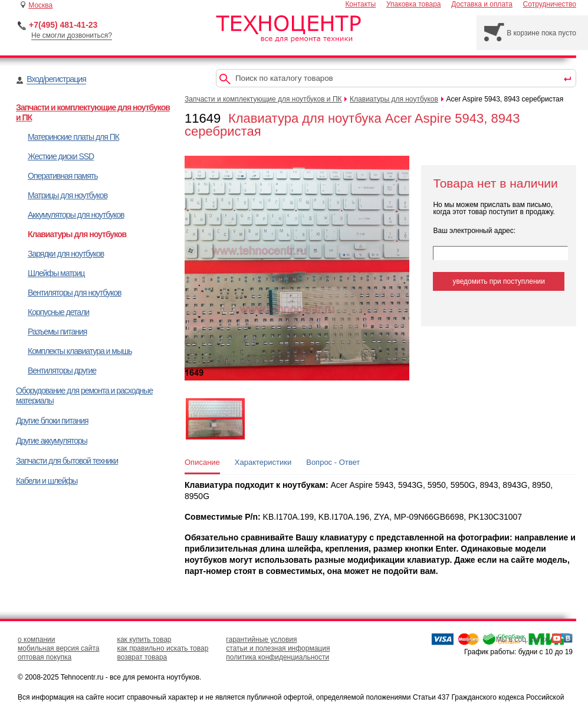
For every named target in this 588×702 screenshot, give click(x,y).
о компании (37, 639)
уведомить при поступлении (499, 281)
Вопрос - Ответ (333, 462)
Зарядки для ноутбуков (66, 254)
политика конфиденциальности (277, 657)
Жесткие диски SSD (61, 156)
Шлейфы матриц (56, 273)
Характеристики (263, 462)
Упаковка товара (414, 4)
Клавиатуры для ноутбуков (77, 234)
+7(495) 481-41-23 (63, 25)
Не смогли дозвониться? (72, 35)
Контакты (360, 4)
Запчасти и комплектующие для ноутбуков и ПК (263, 99)
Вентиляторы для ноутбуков (74, 293)
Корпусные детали (58, 312)
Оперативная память (63, 176)
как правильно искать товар (162, 648)
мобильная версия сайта (58, 648)
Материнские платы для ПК (73, 137)
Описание (202, 462)
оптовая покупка (45, 657)
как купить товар (144, 639)
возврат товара (142, 657)
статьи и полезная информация (278, 648)
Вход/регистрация (56, 79)
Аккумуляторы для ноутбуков (76, 215)
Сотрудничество (550, 4)
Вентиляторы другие (62, 370)
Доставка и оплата (482, 4)
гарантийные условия (261, 639)
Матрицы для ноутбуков (68, 195)
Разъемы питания (57, 332)
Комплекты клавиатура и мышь (80, 351)
